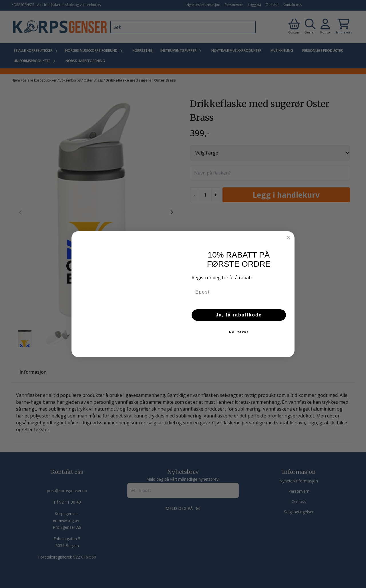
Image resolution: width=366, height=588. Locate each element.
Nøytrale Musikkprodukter (236, 51)
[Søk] (183, 27)
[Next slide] (172, 212)
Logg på (254, 5)
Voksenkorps (70, 80)
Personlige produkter (323, 51)
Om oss (272, 5)
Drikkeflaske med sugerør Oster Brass (141, 80)
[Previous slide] (21, 212)
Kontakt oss (292, 5)
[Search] (250, 27)
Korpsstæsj (143, 51)
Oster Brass (94, 80)
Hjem (16, 80)
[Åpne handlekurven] (343, 27)
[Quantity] (205, 195)
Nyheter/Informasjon (203, 5)
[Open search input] (310, 27)
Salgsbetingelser (299, 512)
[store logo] (60, 27)
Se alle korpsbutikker (40, 80)
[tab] (92, 323)
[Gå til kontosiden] (294, 27)
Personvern (234, 5)
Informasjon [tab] (33, 372)
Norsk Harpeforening (85, 61)
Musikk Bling (282, 51)
